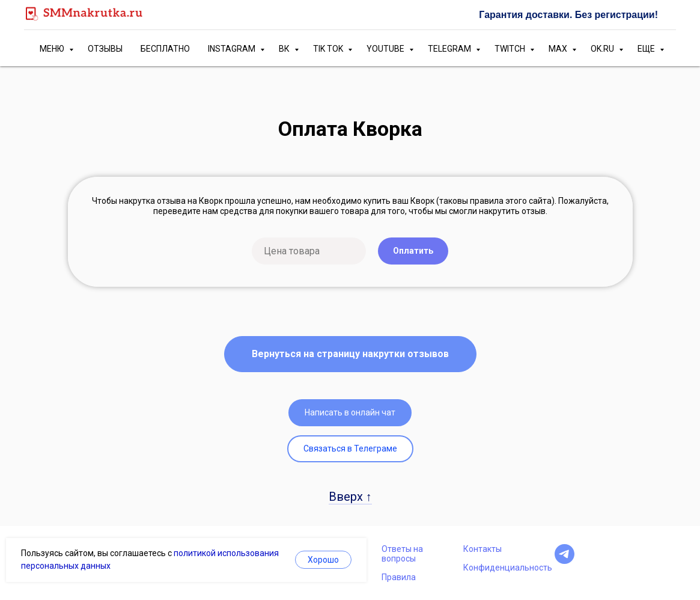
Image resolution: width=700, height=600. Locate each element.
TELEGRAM (450, 49)
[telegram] (565, 561)
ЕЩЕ (647, 49)
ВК (285, 49)
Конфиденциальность (508, 568)
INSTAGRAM (233, 49)
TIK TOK (329, 49)
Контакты (482, 549)
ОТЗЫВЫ (105, 49)
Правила (399, 577)
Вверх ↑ (350, 497)
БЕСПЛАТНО (165, 49)
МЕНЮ (53, 49)
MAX (559, 49)
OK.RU (603, 49)
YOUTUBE (386, 49)
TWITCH (511, 49)
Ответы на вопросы (402, 554)
